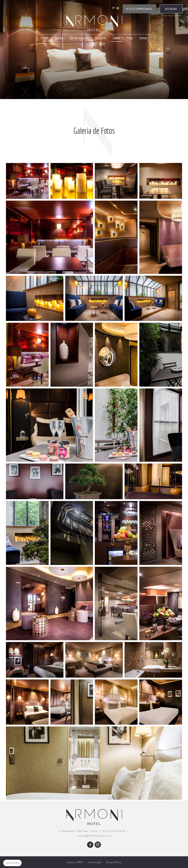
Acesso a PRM (75, 863)
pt (114, 8)
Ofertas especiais (79, 38)
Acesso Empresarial (140, 9)
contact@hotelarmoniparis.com (94, 836)
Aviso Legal (95, 863)
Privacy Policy (114, 863)
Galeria (116, 38)
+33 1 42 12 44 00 (116, 831)
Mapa (130, 38)
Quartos (59, 38)
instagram (98, 845)
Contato (143, 38)
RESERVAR (171, 9)
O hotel (45, 38)
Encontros (101, 38)
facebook (90, 845)
